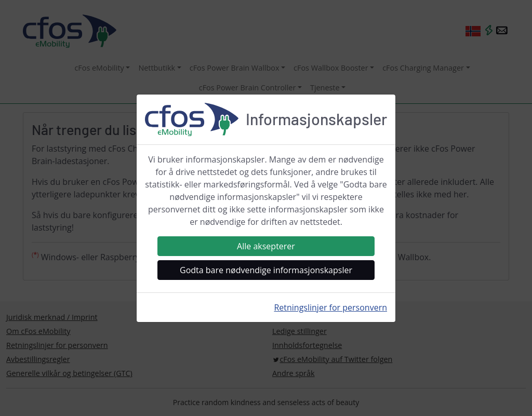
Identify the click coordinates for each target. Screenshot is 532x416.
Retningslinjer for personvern (330, 307)
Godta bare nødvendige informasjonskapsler (266, 270)
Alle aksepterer (266, 246)
